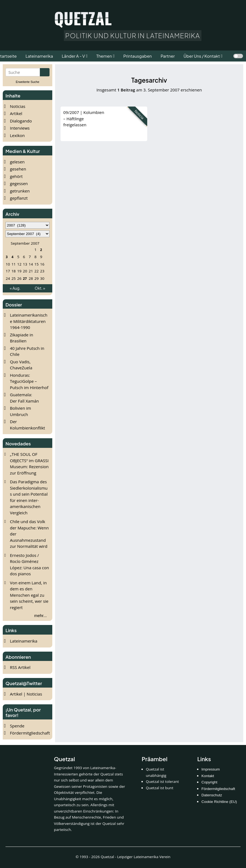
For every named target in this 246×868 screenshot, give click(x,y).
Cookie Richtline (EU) (219, 802)
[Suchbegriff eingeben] (23, 72)
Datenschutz (212, 795)
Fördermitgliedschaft (30, 733)
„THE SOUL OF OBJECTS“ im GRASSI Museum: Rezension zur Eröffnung (29, 464)
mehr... (40, 616)
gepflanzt (19, 198)
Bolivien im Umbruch (20, 411)
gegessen (19, 183)
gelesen (17, 162)
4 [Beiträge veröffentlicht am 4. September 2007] (13, 257)
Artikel (16, 113)
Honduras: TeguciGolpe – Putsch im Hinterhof (29, 381)
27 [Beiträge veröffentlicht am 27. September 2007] (25, 278)
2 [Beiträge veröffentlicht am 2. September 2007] (41, 250)
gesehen (18, 169)
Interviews (20, 128)
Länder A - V (73, 56)
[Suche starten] (45, 72)
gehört (16, 176)
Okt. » (40, 288)
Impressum (211, 769)
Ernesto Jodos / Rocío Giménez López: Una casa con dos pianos (29, 565)
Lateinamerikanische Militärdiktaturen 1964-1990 (29, 321)
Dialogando (21, 121)
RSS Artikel (20, 667)
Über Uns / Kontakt (202, 56)
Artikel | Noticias (26, 694)
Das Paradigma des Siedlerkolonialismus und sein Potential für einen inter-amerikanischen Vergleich (29, 497)
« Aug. (15, 288)
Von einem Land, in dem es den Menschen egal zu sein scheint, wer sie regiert (29, 595)
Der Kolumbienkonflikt (28, 425)
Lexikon (17, 135)
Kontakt (208, 776)
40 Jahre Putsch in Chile (27, 351)
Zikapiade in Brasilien (21, 338)
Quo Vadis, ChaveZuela (21, 365)
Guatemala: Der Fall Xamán (24, 398)
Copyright (209, 782)
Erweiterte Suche (28, 82)
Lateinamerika (24, 641)
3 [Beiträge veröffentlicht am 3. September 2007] (7, 257)
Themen (104, 56)
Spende (17, 726)
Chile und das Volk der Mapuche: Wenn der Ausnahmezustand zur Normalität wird (29, 534)
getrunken (20, 191)
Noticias (18, 106)
